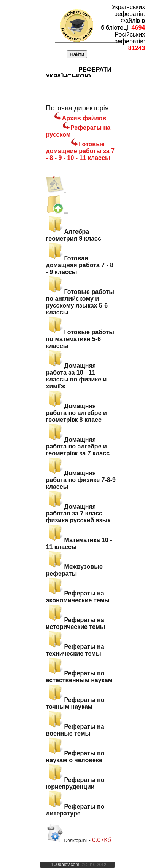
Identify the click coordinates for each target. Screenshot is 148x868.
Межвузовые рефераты (74, 570)
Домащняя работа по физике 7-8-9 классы (81, 480)
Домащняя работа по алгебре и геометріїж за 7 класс (78, 446)
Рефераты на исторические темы (76, 623)
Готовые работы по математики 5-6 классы (80, 339)
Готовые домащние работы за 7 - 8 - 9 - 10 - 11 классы (80, 151)
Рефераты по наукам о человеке (75, 757)
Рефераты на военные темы (75, 730)
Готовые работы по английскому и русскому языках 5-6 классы (80, 302)
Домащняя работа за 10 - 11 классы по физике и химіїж (76, 376)
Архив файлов (84, 118)
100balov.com (65, 865)
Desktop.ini (66, 841)
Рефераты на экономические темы (78, 597)
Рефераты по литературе (75, 810)
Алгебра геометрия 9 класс (74, 235)
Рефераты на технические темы (75, 650)
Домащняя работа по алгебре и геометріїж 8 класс (76, 413)
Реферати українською (79, 73)
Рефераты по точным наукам (75, 703)
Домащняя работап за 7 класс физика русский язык (78, 513)
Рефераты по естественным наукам (79, 677)
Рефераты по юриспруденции (75, 783)
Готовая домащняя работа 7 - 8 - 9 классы (80, 265)
